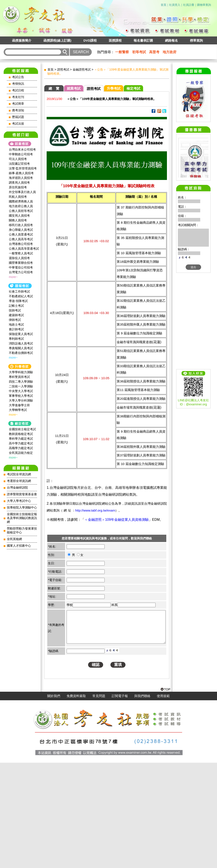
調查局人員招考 (19, 183)
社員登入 (175, 5)
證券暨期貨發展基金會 (22, 494)
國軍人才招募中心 (19, 546)
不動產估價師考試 (21, 353)
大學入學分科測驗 (21, 400)
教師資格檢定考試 (21, 434)
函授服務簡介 (22, 40)
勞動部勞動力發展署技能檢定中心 (22, 531)
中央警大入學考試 (21, 391)
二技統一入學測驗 (21, 386)
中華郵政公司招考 (21, 154)
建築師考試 (16, 315)
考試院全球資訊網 (19, 474)
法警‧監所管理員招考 (23, 168)
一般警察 (122, 52)
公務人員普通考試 (21, 234)
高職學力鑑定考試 (21, 448)
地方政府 (170, 52)
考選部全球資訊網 (19, 481)
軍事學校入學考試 (21, 396)
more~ (13, 277)
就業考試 (74, 88)
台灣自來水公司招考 (22, 149)
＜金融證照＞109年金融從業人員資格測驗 (117, 520)
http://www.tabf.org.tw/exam (95, 510)
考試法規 (18, 124)
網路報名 (171, 40)
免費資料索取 (76, 801)
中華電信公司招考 (21, 267)
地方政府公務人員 (21, 206)
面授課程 (115, 40)
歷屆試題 (18, 117)
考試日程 (18, 90)
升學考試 (114, 88)
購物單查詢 (204, 5)
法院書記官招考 (19, 164)
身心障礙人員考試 (21, 230)
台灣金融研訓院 (17, 488)
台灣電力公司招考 (21, 272)
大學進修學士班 (19, 405)
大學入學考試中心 (19, 501)
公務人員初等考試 (21, 211)
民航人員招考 (18, 197)
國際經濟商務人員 (21, 201)
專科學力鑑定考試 (21, 439)
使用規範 (163, 801)
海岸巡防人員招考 (21, 178)
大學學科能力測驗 (21, 372)
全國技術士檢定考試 (22, 429)
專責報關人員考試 (21, 348)
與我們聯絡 (142, 801)
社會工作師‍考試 (19, 291)
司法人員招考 (18, 159)
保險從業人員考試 (21, 334)
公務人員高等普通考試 (24, 249)
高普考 (154, 52)
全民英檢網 (14, 539)
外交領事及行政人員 (22, 192)
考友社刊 (18, 97)
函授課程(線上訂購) (57, 40)
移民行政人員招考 (21, 225)
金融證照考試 (82, 69)
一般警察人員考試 (21, 253)
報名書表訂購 (143, 40)
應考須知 (18, 110)
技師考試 (15, 310)
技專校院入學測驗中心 (22, 508)
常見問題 (99, 801)
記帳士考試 (16, 306)
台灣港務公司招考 (21, 244)
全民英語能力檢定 (21, 453)
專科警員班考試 (19, 377)
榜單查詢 (196, 40)
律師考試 (15, 320)
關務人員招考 (18, 220)
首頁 (164, 5)
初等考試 (139, 52)
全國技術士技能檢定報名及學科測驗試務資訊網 (22, 518)
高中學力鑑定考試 (21, 443)
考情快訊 (18, 84)
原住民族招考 (18, 187)
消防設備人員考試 (21, 343)
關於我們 (54, 801)
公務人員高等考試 (21, 239)
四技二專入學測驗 (21, 382)
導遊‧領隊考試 (18, 301)
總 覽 (54, 88)
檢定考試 (133, 88)
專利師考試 (16, 339)
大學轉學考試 (18, 410)
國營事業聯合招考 (21, 263)
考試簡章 (18, 104)
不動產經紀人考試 (21, 296)
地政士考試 (16, 325)
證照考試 (63, 69)
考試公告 (18, 77)
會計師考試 (16, 329)
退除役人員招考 (19, 258)
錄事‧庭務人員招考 (21, 173)
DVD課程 (90, 40)
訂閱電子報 (120, 801)
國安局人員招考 (19, 216)
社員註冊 (189, 5)
